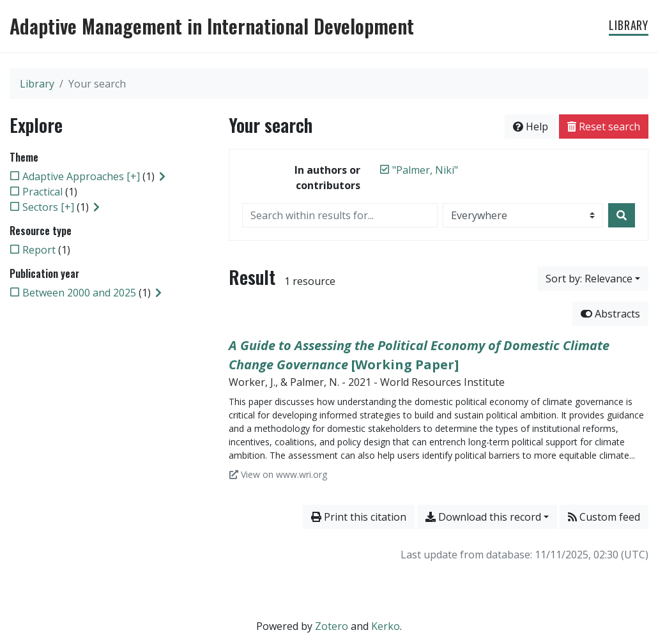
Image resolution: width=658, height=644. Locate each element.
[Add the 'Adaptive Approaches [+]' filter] (81, 176)
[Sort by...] (593, 279)
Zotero (332, 626)
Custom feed (604, 517)
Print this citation (359, 517)
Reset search (604, 126)
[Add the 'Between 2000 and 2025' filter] (79, 293)
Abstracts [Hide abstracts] (610, 314)
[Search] (622, 215)
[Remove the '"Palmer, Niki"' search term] (425, 170)
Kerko (386, 626)
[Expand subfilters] (162, 176)
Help (531, 126)
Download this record (483, 517)
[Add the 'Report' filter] (39, 250)
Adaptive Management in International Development (212, 26)
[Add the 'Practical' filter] (42, 192)
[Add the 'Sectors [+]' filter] (48, 207)
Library (629, 25)
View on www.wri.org (278, 474)
